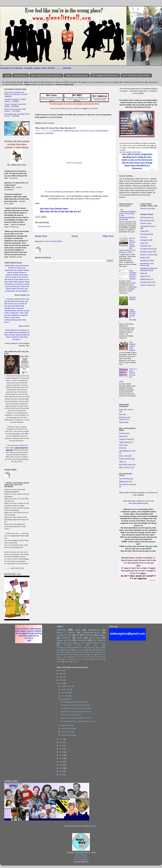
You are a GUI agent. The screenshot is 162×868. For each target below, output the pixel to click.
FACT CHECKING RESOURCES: (136, 76)
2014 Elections (98, 659)
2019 (61, 765)
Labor (142, 243)
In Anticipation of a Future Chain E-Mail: (75, 705)
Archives (67, 650)
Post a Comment (44, 226)
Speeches (144, 276)
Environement (145, 234)
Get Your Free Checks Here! (54, 209)
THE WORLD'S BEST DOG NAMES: (132, 346)
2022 (61, 775)
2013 (61, 745)
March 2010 (66, 689)
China (121, 382)
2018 (61, 762)
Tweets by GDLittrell (148, 209)
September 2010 (68, 729)
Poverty (67, 662)
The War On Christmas (128, 484)
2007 (61, 674)
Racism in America (147, 255)
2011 (61, 739)
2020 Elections (146, 217)
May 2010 (65, 693)
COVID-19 (144, 223)
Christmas (123, 433)
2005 (61, 670)
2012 (61, 742)
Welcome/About (20, 76)
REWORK (50, 133)
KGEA (121, 448)
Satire (142, 273)
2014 (61, 749)
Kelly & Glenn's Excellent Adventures (46, 76)
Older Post (108, 236)
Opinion (122, 422)
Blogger (94, 826)
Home (7, 76)
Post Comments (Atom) (54, 241)
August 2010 (66, 725)
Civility (143, 231)
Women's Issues (146, 285)
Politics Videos (90, 192)
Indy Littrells (68, 659)
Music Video (124, 456)
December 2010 (67, 735)
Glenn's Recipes (81, 855)
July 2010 (65, 699)
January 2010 (67, 686)
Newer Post (41, 236)
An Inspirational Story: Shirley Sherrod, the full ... (79, 721)
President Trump (146, 252)
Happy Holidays (125, 442)
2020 (61, 768)
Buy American (145, 220)
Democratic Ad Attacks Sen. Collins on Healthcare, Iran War (16, 93)
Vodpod (100, 192)
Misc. (121, 414)
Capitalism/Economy (72, 131)
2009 (61, 680)
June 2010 (65, 696)
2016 (61, 755)
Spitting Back (124, 482)
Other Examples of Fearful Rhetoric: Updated (133, 275)
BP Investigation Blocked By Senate (74, 702)
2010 (61, 683)
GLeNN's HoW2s (81, 857)
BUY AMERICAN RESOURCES (105, 76)
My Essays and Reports (125, 418)
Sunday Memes (146, 282)
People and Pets (125, 459)
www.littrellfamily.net (81, 859)
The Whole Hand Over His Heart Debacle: (76, 708)
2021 (61, 771)
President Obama (102, 131)
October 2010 (67, 732)
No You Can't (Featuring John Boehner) (60, 192)
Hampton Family (125, 439)
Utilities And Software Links (77, 76)
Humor (122, 445)
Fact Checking (124, 479)
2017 (61, 758)
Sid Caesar (14, 178)
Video (121, 462)
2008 (61, 677)
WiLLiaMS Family (125, 465)
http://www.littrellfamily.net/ (138, 503)
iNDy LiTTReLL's (125, 468)
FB (78, 635)
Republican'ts (40, 133)
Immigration (145, 240)
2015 (61, 752)
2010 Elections (58, 131)
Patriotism (144, 246)
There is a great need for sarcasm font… (133, 373)
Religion (143, 258)
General (122, 436)
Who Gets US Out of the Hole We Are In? (61, 212)
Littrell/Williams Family (127, 451)
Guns (142, 237)
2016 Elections (99, 640)
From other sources (87, 131)
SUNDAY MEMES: (132, 298)
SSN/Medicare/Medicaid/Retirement (149, 269)
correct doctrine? (13, 378)
